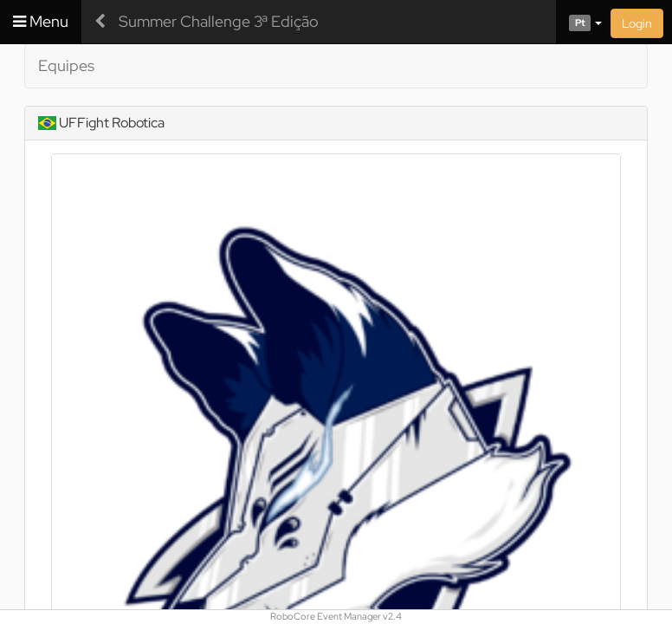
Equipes (66, 65)
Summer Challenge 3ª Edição (219, 21)
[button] (579, 22)
